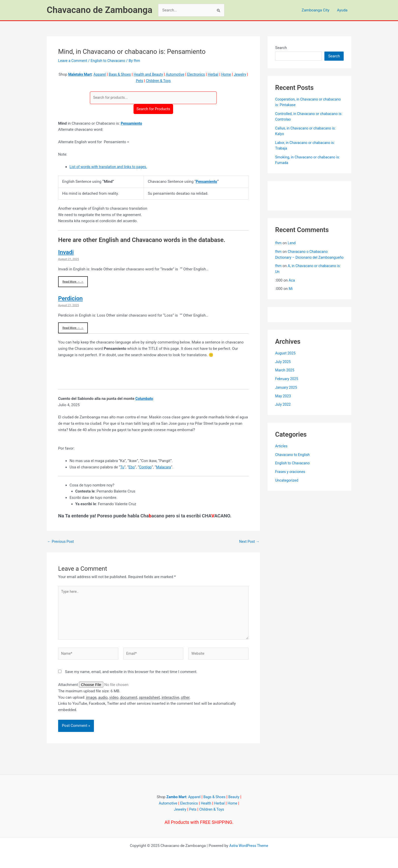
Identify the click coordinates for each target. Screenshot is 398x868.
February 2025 (287, 385)
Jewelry (134, 81)
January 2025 (287, 393)
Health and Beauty (156, 74)
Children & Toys (166, 81)
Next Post (249, 543)
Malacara (165, 468)
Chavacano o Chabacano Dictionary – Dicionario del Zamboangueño (303, 257)
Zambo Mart (175, 797)
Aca (292, 286)
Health (207, 803)
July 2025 (283, 367)
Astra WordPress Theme (249, 846)
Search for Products (153, 109)
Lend (292, 243)
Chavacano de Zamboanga (99, 10)
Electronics (206, 74)
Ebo (132, 468)
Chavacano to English (293, 460)
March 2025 (285, 376)
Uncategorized (287, 486)
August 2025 (286, 359)
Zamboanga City (315, 10)
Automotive (184, 74)
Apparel (105, 74)
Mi (291, 294)
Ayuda (342, 10)
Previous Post (61, 543)
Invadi (66, 253)
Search (281, 48)
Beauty (235, 797)
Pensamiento (132, 124)
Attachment (69, 689)
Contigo (146, 468)
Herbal (224, 74)
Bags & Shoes (126, 74)
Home (237, 74)
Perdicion (71, 299)
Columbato (145, 400)
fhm (279, 243)
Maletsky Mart (84, 74)
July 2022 (283, 410)
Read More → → (74, 282)
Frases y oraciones (291, 478)
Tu (122, 468)
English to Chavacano (110, 61)
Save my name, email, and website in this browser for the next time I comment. (131, 676)
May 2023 (284, 402)
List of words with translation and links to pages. (110, 167)
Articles (282, 452)
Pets (147, 81)
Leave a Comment (73, 61)
